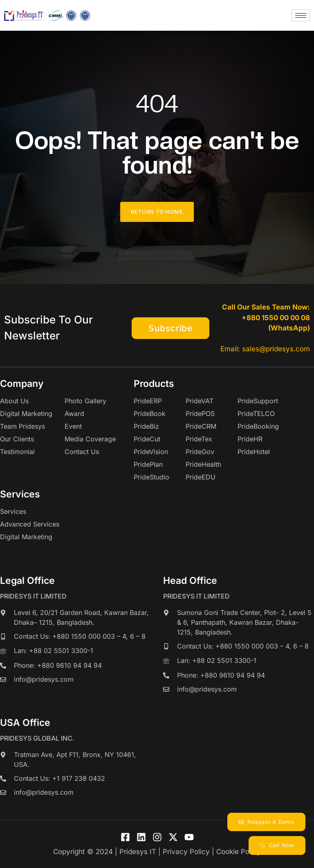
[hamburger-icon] (301, 15)
